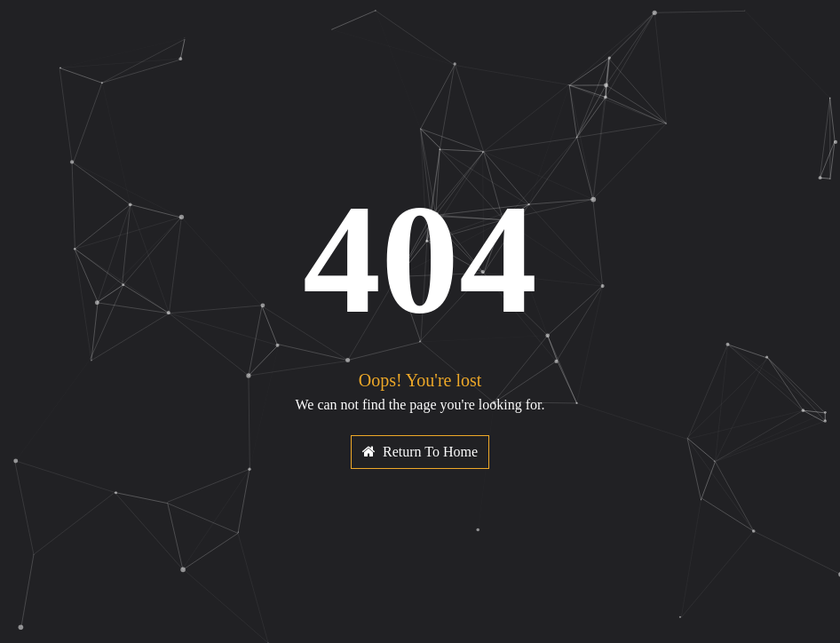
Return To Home (420, 452)
